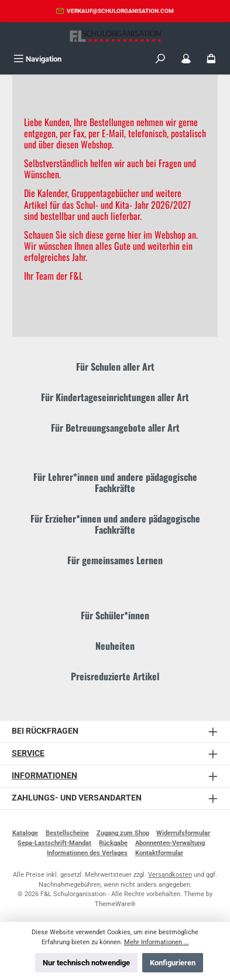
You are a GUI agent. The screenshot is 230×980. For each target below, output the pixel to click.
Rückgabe (113, 843)
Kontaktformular (159, 853)
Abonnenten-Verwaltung (170, 843)
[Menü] (37, 59)
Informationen (44, 776)
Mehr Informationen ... (157, 942)
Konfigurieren (173, 963)
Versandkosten (170, 875)
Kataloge (25, 833)
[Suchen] (160, 59)
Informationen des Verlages (87, 853)
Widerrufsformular (183, 833)
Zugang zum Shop (123, 833)
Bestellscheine (67, 833)
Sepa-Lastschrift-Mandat (54, 843)
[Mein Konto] (186, 59)
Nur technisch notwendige (86, 963)
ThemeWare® (115, 904)
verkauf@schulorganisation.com (120, 11)
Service (28, 753)
